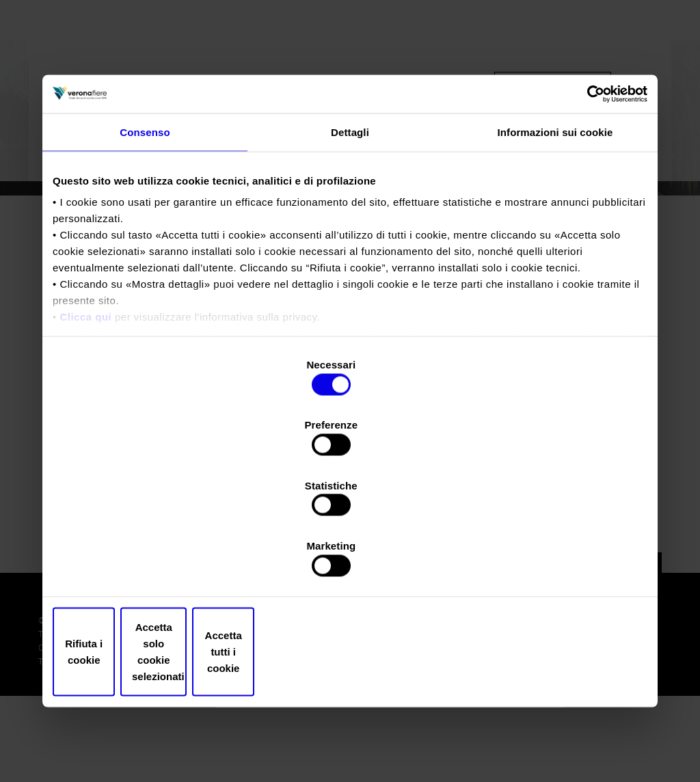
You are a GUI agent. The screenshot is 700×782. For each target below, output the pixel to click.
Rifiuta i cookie (150, 562)
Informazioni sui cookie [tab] (555, 249)
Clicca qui (85, 434)
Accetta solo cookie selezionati (350, 562)
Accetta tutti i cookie (550, 562)
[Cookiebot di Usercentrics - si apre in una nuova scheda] (588, 210)
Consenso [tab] (145, 249)
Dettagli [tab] (350, 249)
